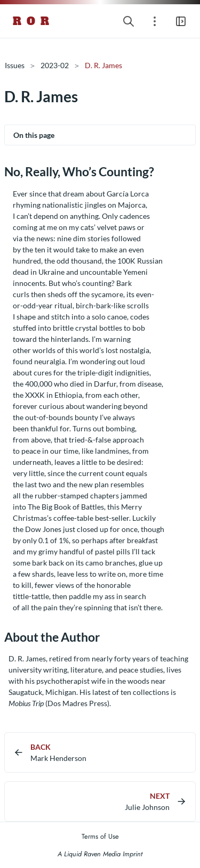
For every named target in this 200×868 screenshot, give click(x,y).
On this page (34, 135)
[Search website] (129, 21)
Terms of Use (100, 836)
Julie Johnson (147, 807)
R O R (31, 21)
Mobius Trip (26, 703)
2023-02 (55, 65)
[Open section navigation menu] (155, 21)
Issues (15, 65)
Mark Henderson (58, 758)
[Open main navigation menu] (181, 21)
